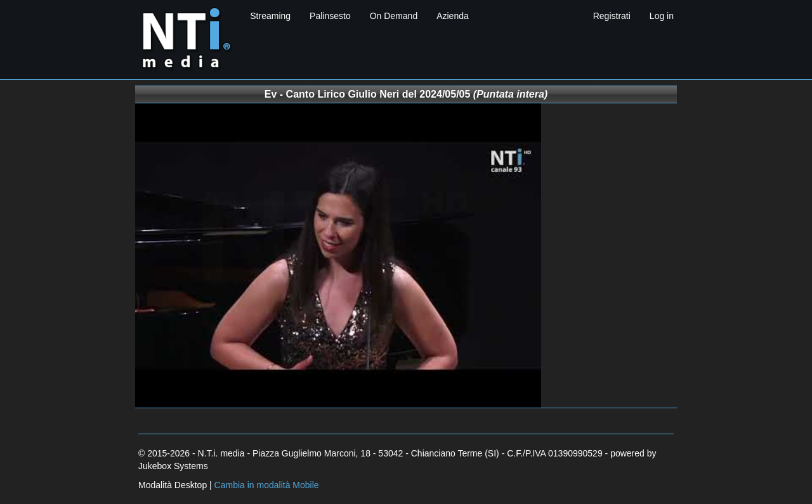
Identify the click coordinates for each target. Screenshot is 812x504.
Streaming (270, 16)
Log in (662, 16)
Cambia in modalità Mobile (267, 485)
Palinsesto (330, 16)
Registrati (612, 16)
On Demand (394, 16)
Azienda (453, 16)
